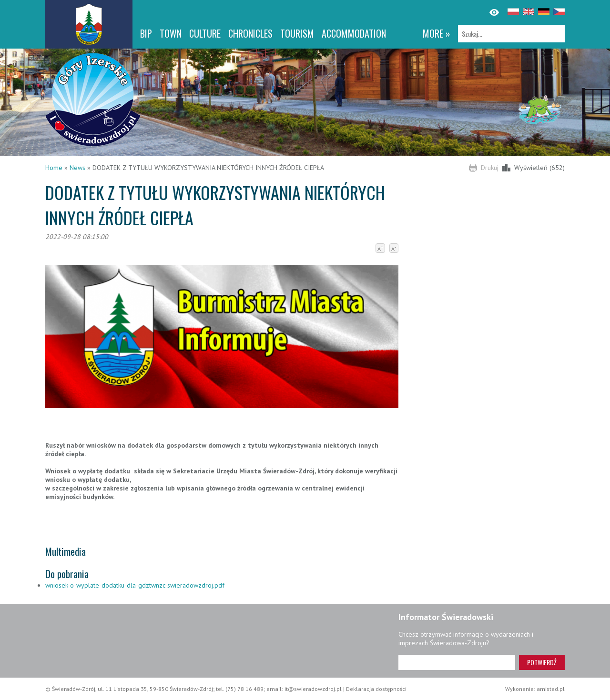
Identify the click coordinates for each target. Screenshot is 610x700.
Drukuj (490, 168)
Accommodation (354, 33)
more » (437, 33)
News (77, 168)
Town (171, 33)
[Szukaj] (511, 34)
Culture (205, 33)
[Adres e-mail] (457, 662)
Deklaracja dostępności (376, 689)
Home (54, 168)
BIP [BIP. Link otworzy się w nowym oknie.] (146, 33)
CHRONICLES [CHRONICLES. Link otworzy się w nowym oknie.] (250, 33)
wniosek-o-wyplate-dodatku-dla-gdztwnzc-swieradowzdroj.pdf (135, 585)
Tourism (297, 33)
